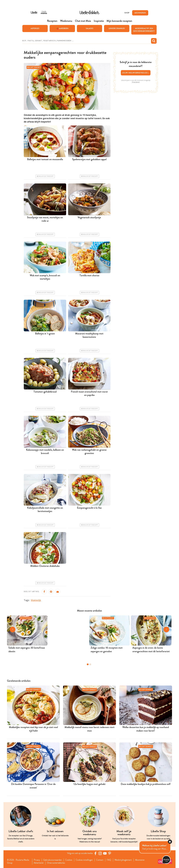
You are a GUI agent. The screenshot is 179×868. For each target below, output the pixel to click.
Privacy (37, 860)
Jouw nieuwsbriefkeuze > (136, 73)
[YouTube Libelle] (105, 853)
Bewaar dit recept (45, 176)
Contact (102, 860)
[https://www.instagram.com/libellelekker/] (101, 853)
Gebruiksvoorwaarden (53, 860)
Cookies (70, 860)
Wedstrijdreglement (126, 860)
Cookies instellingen (86, 860)
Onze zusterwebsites (57, 863)
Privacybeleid (136, 82)
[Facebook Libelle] (96, 853)
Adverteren (39, 863)
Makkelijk (36, 600)
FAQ (111, 860)
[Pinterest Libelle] (110, 853)
